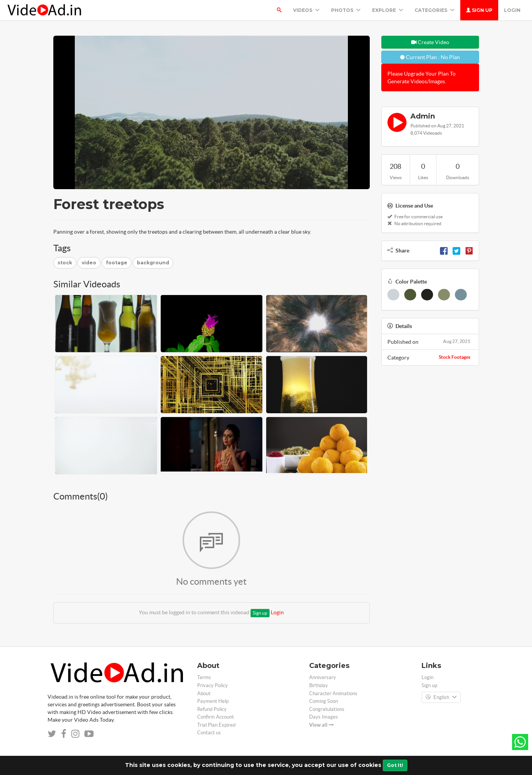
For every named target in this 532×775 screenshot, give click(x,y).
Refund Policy (212, 709)
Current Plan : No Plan (430, 57)
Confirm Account (216, 717)
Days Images (324, 717)
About (204, 693)
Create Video (430, 42)
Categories (435, 10)
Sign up (479, 10)
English (441, 697)
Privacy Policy (212, 685)
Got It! (395, 765)
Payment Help (213, 701)
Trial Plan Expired (216, 725)
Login (512, 10)
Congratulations (327, 709)
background (153, 263)
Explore (388, 10)
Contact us (209, 733)
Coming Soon (324, 701)
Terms (204, 677)
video (89, 263)
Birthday (319, 685)
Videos (306, 10)
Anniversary (323, 677)
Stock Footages (455, 357)
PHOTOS (346, 10)
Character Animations (333, 693)
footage (117, 263)
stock (65, 263)
